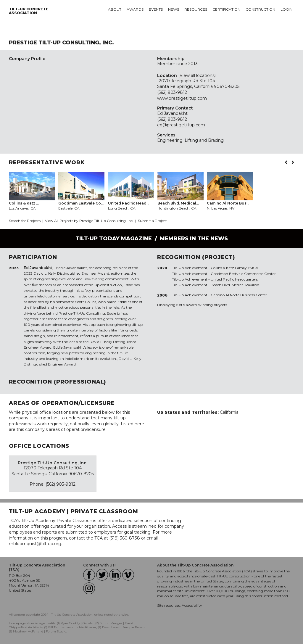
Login (286, 9)
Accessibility (192, 605)
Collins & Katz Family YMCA (234, 268)
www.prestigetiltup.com (182, 98)
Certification (226, 9)
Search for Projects (25, 221)
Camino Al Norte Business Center (239, 295)
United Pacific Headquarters (234, 279)
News (174, 9)
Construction (260, 9)
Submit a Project (152, 221)
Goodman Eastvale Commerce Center (243, 274)
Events (156, 9)
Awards (135, 9)
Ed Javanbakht (172, 113)
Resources (196, 9)
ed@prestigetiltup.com (181, 125)
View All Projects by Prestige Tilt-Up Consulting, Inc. (90, 221)
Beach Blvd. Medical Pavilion (235, 285)
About (115, 9)
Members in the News (194, 239)
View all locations (197, 75)
